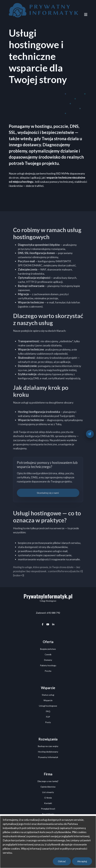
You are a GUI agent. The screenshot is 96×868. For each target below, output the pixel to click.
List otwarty (48, 792)
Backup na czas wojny (48, 746)
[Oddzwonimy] (90, 434)
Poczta (48, 671)
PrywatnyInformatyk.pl (48, 596)
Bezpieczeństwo (48, 649)
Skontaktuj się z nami (48, 493)
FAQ (48, 711)
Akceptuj (82, 861)
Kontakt (48, 803)
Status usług (48, 695)
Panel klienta (48, 814)
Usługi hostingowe (48, 706)
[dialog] (48, 842)
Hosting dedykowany (48, 752)
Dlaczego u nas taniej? (48, 781)
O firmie (48, 798)
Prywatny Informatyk (48, 757)
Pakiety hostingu (48, 665)
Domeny (48, 660)
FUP (48, 717)
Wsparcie (48, 700)
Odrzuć (62, 861)
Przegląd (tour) (48, 809)
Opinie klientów (48, 787)
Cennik (48, 654)
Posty (48, 722)
